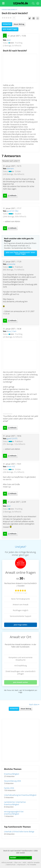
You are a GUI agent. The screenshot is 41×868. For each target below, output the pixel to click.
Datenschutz (11, 865)
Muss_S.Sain (12, 331)
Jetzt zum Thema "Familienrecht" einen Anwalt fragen (20, 253)
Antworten (7, 24)
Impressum (21, 865)
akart (9, 40)
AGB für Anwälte (34, 863)
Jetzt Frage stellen (20, 625)
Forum (4, 10)
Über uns (18, 863)
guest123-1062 (13, 211)
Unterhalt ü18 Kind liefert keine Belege (19, 832)
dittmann (10, 169)
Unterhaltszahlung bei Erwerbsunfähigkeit (20, 795)
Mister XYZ (11, 467)
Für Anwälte (32, 865)
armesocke (11, 264)
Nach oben (34, 705)
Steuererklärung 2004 (12, 781)
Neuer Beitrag (19, 24)
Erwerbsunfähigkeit (12, 774)
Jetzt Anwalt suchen (20, 682)
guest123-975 (12, 439)
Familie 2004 (9, 788)
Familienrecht (12, 10)
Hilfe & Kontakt (7, 863)
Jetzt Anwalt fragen (10, 29)
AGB (24, 863)
